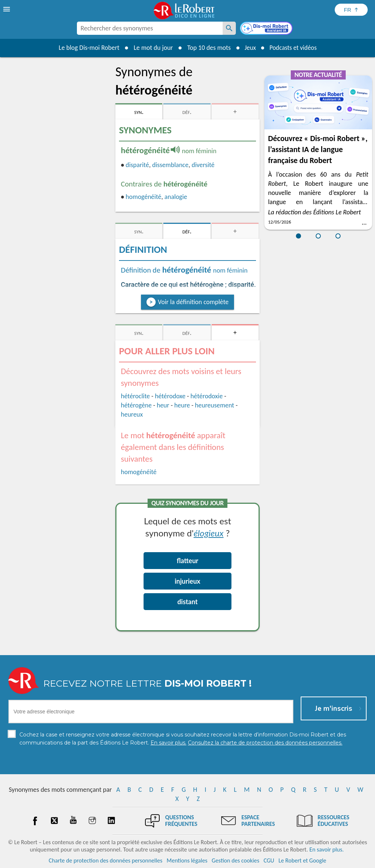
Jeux (249, 48)
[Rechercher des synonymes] (229, 28)
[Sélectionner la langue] (351, 10)
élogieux (209, 533)
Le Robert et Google (302, 860)
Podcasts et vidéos (294, 48)
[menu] (7, 9)
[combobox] (150, 28)
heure (182, 405)
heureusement (214, 405)
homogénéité (143, 197)
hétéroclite (135, 396)
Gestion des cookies (235, 860)
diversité (203, 165)
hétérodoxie (207, 396)
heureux (132, 414)
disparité (137, 165)
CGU (269, 860)
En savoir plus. (327, 849)
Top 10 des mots (207, 48)
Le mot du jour (151, 48)
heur (163, 405)
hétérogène (136, 405)
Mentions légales (187, 860)
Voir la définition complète (193, 302)
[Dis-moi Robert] (267, 29)
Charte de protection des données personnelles (105, 860)
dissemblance (170, 165)
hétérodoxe (170, 396)
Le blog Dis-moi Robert (87, 48)
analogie (176, 197)
